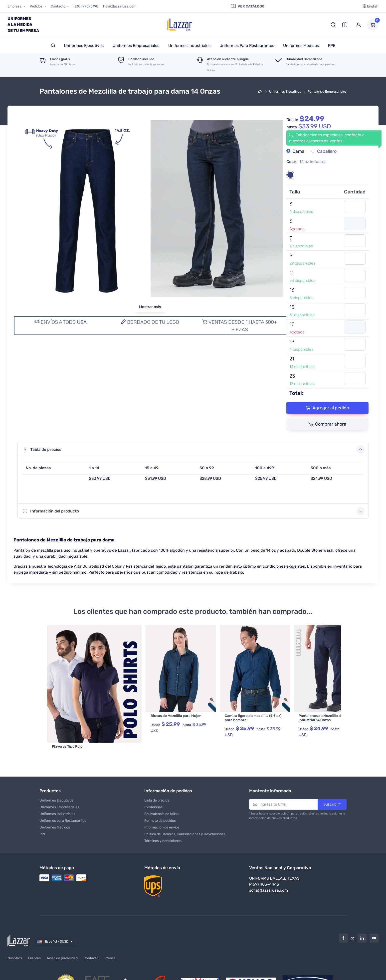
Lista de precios (157, 785)
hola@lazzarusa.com (120, 6)
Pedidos (36, 6)
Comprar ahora (327, 424)
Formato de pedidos (160, 806)
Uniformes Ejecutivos (285, 91)
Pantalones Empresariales (327, 91)
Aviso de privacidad (62, 943)
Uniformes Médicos (55, 812)
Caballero (327, 151)
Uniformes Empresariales (59, 792)
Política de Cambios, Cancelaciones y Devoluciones (185, 819)
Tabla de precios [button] (194, 450)
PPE (43, 819)
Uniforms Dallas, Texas (274, 864)
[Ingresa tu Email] (284, 789)
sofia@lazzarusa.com (269, 876)
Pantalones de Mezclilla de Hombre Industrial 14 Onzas (303, 718)
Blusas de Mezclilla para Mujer (151, 716)
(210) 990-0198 (86, 6)
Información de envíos (162, 812)
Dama (298, 151)
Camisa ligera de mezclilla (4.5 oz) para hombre (228, 718)
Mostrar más (150, 307)
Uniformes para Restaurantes (63, 806)
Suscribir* (332, 789)
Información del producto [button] (194, 511)
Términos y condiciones (163, 826)
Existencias (153, 792)
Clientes (34, 943)
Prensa (110, 943)
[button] (333, 25)
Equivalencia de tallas (161, 799)
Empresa (15, 6)
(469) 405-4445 (264, 870)
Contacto (58, 6)
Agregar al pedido (327, 408)
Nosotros (15, 943)
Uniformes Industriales (57, 799)
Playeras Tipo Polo (67, 716)
